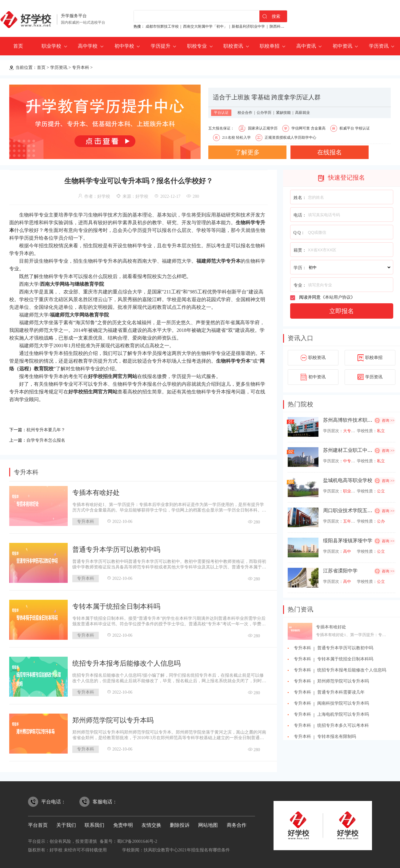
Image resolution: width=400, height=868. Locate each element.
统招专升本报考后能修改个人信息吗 (126, 661)
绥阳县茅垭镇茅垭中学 (348, 541)
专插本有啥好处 (96, 491)
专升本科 (81, 68)
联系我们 (94, 823)
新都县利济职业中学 (248, 26)
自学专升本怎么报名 (49, 439)
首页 (18, 46)
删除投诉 (180, 823)
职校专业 (197, 46)
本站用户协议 (338, 297)
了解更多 (247, 152)
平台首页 (38, 823)
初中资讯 (342, 46)
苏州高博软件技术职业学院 (353, 420)
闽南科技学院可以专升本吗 (343, 703)
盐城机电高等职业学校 (348, 480)
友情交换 (151, 823)
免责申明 (123, 823)
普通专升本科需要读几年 (341, 692)
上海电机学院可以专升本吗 (343, 714)
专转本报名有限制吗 (337, 737)
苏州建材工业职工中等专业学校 (358, 450)
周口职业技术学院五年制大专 (355, 510)
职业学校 (51, 46)
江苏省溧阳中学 (340, 571)
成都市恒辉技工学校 (162, 26)
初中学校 (124, 46)
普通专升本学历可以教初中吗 (116, 548)
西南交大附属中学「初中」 (205, 26)
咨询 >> (388, 420)
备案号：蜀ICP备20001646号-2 (128, 840)
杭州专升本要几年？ (49, 429)
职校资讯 (233, 46)
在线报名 (330, 152)
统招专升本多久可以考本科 (343, 725)
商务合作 (237, 823)
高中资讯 (306, 46)
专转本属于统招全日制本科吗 (116, 605)
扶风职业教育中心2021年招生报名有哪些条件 (187, 848)
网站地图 (208, 823)
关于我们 (66, 823)
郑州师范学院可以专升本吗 (113, 718)
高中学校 (88, 46)
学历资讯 (379, 46)
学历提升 (161, 46)
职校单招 (270, 46)
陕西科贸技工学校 (284, 26)
